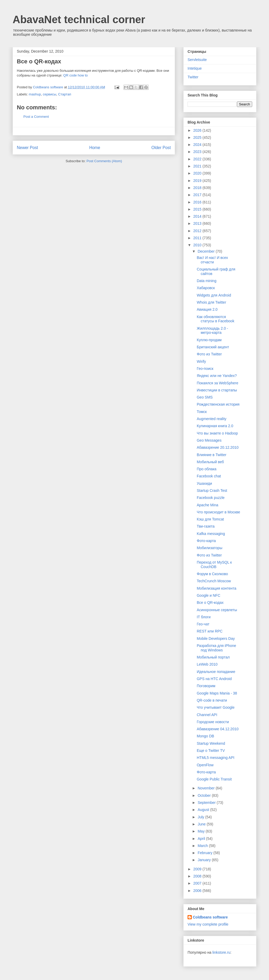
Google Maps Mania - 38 (217, 693)
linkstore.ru (221, 952)
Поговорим (206, 686)
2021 (198, 166)
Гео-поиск (205, 369)
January (205, 860)
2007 (198, 883)
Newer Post (27, 148)
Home (95, 148)
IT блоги (204, 617)
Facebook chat (209, 476)
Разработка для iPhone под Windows (216, 648)
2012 (198, 231)
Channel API (207, 715)
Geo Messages (209, 440)
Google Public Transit (214, 779)
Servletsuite (197, 60)
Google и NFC (209, 595)
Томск (202, 412)
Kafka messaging (211, 534)
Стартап (64, 94)
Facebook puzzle (211, 498)
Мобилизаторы (209, 548)
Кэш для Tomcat (210, 519)
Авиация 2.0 (207, 309)
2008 (198, 876)
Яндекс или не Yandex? (217, 376)
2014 (198, 216)
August (204, 810)
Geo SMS (205, 397)
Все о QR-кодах (210, 603)
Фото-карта (206, 541)
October (205, 795)
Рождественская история (218, 404)
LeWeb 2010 (207, 664)
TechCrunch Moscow (214, 581)
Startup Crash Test (212, 491)
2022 (198, 159)
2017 (198, 195)
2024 (198, 145)
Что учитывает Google (216, 707)
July (201, 817)
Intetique (195, 68)
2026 (198, 130)
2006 (198, 891)
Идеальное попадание (216, 672)
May (201, 831)
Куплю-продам (209, 340)
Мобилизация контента (217, 588)
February (205, 853)
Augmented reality (212, 419)
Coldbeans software (210, 917)
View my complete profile (208, 924)
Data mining (207, 281)
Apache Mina (208, 505)
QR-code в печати (212, 700)
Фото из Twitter (209, 354)
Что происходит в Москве (218, 512)
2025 (198, 137)
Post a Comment (36, 117)
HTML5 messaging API (216, 758)
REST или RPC (210, 631)
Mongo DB (205, 736)
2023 (198, 152)
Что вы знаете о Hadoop (217, 433)
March (203, 846)
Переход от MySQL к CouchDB (214, 565)
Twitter (193, 77)
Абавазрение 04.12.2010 (218, 729)
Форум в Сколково (212, 574)
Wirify (201, 361)
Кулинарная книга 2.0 (215, 426)
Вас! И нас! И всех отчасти (212, 260)
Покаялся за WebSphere (218, 383)
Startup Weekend (211, 743)
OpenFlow (205, 765)
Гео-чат (203, 624)
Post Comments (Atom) (104, 161)
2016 (198, 202)
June (202, 824)
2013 (198, 223)
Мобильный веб (210, 462)
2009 (198, 869)
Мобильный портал (213, 657)
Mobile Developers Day (216, 639)
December (206, 251)
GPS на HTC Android (214, 679)
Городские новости (213, 722)
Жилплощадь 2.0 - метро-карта (212, 331)
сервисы (50, 94)
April (202, 839)
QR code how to (76, 75)
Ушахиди (204, 483)
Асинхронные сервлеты (217, 610)
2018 (198, 188)
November (206, 788)
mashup (35, 94)
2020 (198, 173)
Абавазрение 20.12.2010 (218, 447)
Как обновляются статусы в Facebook (216, 319)
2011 (198, 238)
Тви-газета (206, 526)
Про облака (207, 469)
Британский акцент (213, 347)
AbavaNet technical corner (79, 19)
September (207, 803)
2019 (198, 181)
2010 (198, 245)
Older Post (161, 148)
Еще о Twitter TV (211, 751)
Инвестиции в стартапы (217, 390)
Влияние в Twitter (212, 455)
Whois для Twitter (211, 302)
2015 (198, 209)
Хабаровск (206, 288)
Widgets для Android (214, 295)
